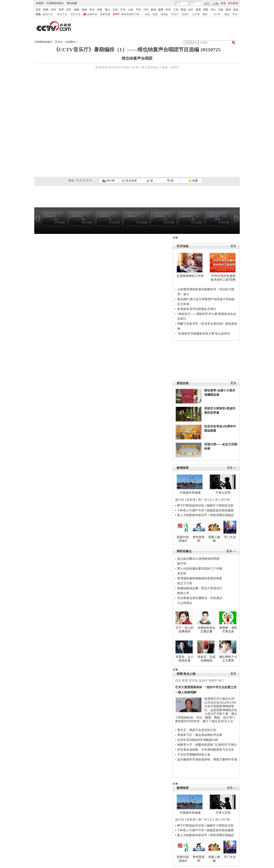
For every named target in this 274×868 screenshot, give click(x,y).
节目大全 (75, 14)
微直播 (191, 500)
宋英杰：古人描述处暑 (185, 659)
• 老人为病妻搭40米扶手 (191, 515)
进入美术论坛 (150, 67)
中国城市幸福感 (190, 493)
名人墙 (214, 500)
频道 (227, 14)
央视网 (40, 3)
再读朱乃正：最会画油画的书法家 (200, 735)
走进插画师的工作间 (190, 276)
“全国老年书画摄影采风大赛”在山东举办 (204, 334)
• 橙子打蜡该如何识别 (190, 505)
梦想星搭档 (199, 539)
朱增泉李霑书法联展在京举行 (197, 309)
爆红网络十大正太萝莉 (228, 659)
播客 (205, 14)
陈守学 (182, 564)
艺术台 (59, 42)
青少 (107, 10)
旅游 (153, 10)
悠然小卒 (183, 593)
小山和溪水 (185, 603)
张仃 (221, 681)
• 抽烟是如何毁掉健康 (219, 510)
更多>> (232, 468)
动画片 (185, 14)
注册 (216, 3)
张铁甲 (213, 681)
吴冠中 (203, 681)
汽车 (146, 10)
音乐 (92, 10)
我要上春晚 (214, 539)
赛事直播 (105, 14)
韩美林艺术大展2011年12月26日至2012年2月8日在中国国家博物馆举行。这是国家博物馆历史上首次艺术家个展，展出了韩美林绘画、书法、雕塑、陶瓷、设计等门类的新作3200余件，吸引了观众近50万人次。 (206, 710)
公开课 (196, 14)
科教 (100, 10)
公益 (131, 10)
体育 (61, 10)
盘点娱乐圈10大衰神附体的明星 (198, 559)
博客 (206, 10)
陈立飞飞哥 (185, 583)
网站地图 (72, 3)
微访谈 (180, 500)
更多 (233, 246)
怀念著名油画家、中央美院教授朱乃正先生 (206, 750)
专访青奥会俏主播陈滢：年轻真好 (200, 598)
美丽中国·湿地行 (183, 539)
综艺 (69, 10)
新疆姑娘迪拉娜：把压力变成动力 (200, 588)
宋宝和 (182, 573)
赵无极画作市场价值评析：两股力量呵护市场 (207, 759)
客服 (223, 3)
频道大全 (48, 14)
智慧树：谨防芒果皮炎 (228, 630)
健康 (161, 10)
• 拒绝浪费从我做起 (221, 515)
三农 (176, 10)
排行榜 (109, 181)
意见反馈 (129, 181)
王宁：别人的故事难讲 (185, 630)
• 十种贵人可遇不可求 (190, 510)
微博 (198, 10)
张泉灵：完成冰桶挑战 (206, 659)
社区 (191, 10)
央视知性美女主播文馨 (206, 630)
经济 (54, 10)
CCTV (217, 14)
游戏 (236, 10)
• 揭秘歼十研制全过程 (219, 505)
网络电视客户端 (130, 14)
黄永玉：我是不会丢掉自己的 (197, 730)
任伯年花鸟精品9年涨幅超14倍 (198, 740)
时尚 (168, 10)
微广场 (203, 500)
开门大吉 (230, 537)
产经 (138, 10)
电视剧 (164, 14)
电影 (155, 14)
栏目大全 (62, 14)
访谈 (221, 10)
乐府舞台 (71, 42)
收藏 (193, 181)
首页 (38, 10)
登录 (207, 3)
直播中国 (92, 14)
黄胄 (185, 681)
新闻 (46, 10)
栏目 (235, 14)
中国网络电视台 (55, 3)
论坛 (213, 10)
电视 (38, 14)
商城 (183, 10)
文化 (115, 10)
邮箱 (228, 10)
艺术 (123, 10)
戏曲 (84, 10)
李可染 (193, 681)
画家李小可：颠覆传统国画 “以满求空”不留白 (207, 745)
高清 (147, 14)
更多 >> (231, 551)
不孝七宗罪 (223, 493)
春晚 (77, 10)
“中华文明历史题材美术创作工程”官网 (223, 278)
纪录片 (175, 14)
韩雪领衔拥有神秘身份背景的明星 (200, 578)
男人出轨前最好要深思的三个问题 (200, 568)
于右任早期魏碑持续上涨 (194, 754)
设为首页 (233, 3)
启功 (178, 681)
